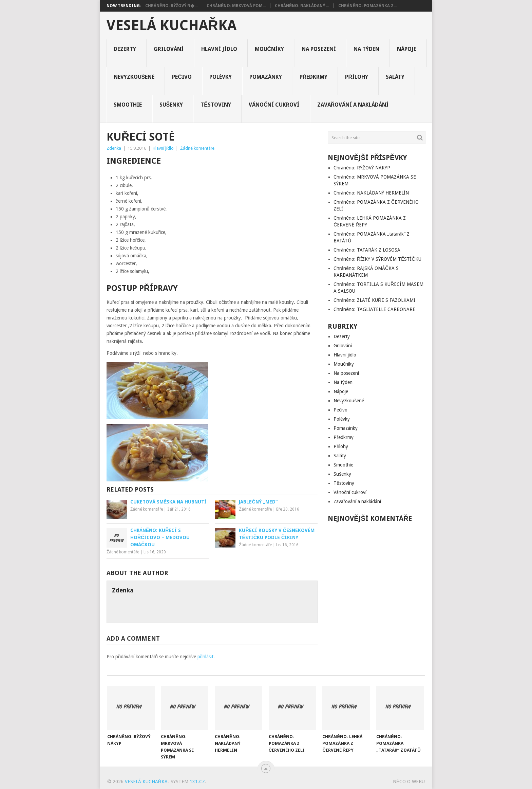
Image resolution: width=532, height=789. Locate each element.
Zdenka (114, 148)
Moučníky (270, 49)
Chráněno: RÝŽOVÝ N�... (171, 6)
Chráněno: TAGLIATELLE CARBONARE (374, 309)
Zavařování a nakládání (353, 105)
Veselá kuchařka (172, 25)
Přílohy (357, 77)
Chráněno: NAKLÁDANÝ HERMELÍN (371, 193)
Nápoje (407, 49)
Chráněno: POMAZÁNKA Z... (367, 6)
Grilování (169, 49)
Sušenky (171, 105)
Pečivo (182, 77)
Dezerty (125, 49)
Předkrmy (314, 77)
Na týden (366, 49)
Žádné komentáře (197, 148)
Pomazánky (266, 77)
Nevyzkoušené (134, 77)
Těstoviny (216, 105)
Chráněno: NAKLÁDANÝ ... (302, 6)
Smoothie (128, 105)
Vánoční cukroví (274, 105)
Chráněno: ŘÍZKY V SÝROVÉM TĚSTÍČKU (377, 259)
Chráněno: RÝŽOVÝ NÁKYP (362, 168)
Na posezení (319, 49)
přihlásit (206, 657)
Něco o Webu (409, 782)
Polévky (221, 77)
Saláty (395, 77)
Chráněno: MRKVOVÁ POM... (236, 6)
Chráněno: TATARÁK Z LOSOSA (367, 250)
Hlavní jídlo (219, 49)
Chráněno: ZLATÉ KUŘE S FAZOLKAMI (374, 300)
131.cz (197, 782)
